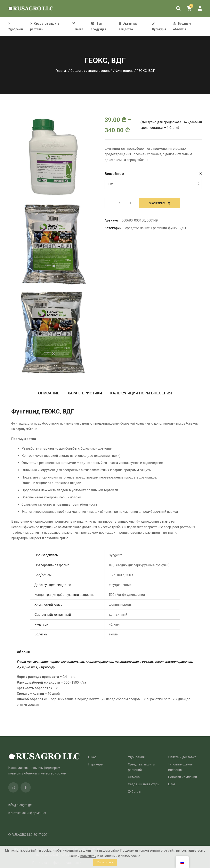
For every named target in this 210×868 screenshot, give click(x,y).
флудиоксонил (120, 585)
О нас (92, 757)
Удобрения (136, 757)
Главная (61, 71)
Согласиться (105, 862)
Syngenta (116, 555)
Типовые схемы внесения (180, 767)
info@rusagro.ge (20, 805)
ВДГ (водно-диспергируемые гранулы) (139, 565)
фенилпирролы (121, 605)
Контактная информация (27, 813)
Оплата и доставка (182, 757)
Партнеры (96, 764)
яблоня (114, 624)
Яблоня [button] (21, 652)
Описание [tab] (49, 393)
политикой (88, 856)
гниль (113, 634)
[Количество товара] (120, 203)
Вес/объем (114, 174)
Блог (172, 784)
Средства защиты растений (91, 71)
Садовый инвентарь (144, 784)
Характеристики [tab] (85, 393)
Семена (134, 777)
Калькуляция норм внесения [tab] (141, 393)
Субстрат (135, 792)
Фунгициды (124, 71)
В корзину (157, 203)
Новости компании (182, 777)
